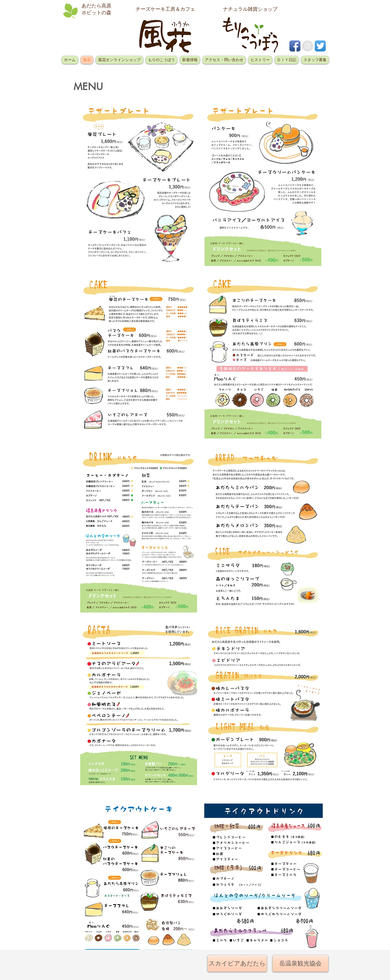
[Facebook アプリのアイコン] (295, 46)
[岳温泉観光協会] (300, 963)
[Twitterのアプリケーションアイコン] (320, 46)
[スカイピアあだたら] (237, 963)
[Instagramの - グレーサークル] (308, 46)
